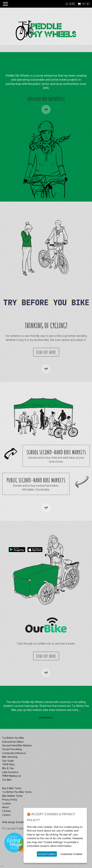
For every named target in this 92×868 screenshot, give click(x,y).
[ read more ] (46, 717)
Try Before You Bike (13, 738)
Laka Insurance (10, 772)
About (5, 807)
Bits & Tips (8, 768)
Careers (6, 815)
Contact (7, 811)
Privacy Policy (10, 800)
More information (61, 846)
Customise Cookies (71, 854)
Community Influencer (14, 753)
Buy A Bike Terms (12, 788)
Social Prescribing (12, 749)
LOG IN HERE (70, 4)
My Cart (86, 4)
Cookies (7, 803)
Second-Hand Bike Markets (17, 745)
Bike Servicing (10, 757)
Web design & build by (14, 822)
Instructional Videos (13, 742)
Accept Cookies (47, 854)
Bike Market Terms (12, 796)
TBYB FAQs (8, 764)
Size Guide (8, 761)
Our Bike (7, 780)
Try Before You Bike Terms (17, 792)
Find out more (46, 352)
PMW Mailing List (12, 776)
